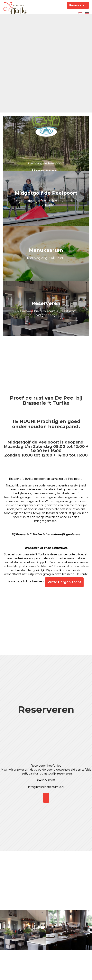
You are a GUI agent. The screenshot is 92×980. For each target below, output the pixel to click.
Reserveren (78, 5)
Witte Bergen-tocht (64, 582)
